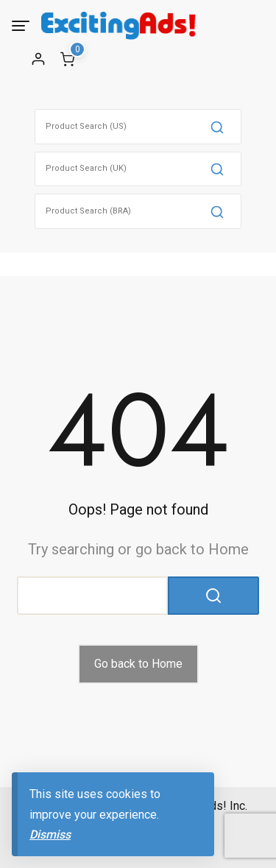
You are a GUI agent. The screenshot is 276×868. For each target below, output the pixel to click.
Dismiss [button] (50, 835)
